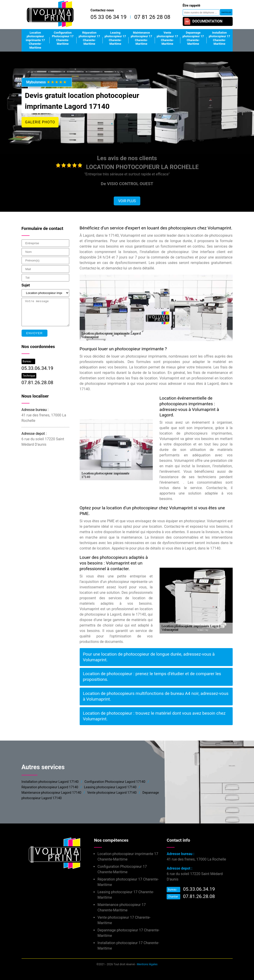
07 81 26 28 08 (152, 17)
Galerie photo (40, 122)
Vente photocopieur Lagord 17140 (112, 793)
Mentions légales (147, 964)
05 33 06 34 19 (109, 17)
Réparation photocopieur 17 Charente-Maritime (89, 38)
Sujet (26, 285)
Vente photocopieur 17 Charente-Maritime (167, 38)
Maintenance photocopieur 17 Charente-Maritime (141, 38)
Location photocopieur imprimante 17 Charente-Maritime (35, 40)
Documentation (203, 21)
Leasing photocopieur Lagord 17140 (110, 787)
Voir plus (127, 201)
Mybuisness (47, 82)
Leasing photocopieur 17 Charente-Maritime (115, 38)
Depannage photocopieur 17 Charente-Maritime (193, 38)
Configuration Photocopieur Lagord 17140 (115, 782)
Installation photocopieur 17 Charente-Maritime (219, 38)
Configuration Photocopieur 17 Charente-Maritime (63, 38)
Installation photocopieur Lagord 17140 (50, 782)
